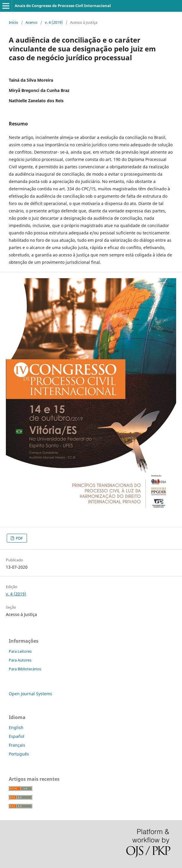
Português (19, 754)
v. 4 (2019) (54, 22)
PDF (19, 538)
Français (17, 745)
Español (17, 736)
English (16, 727)
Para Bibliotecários (25, 669)
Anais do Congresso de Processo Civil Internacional (63, 6)
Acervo (32, 22)
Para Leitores (20, 651)
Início (13, 22)
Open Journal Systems (30, 694)
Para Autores (20, 660)
